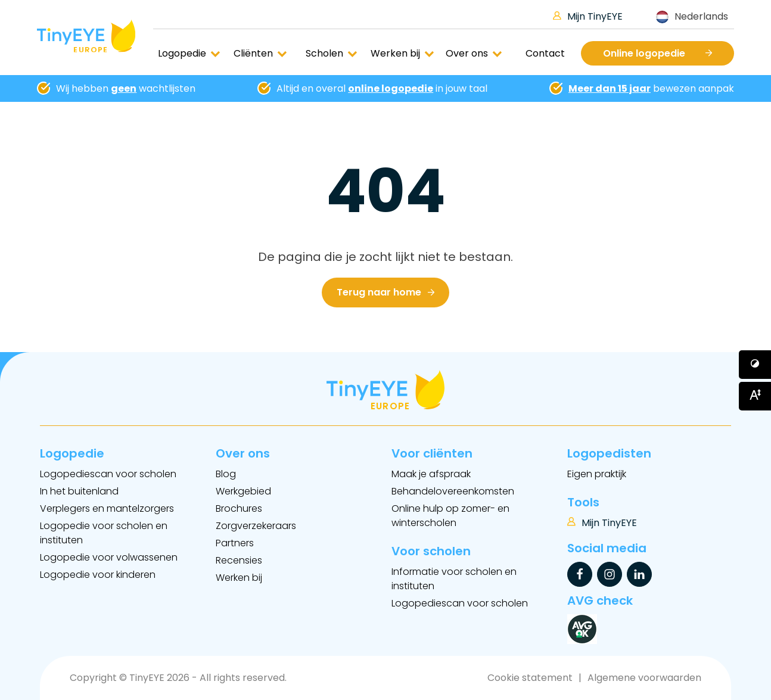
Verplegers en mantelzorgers (107, 508)
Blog (226, 474)
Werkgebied (243, 491)
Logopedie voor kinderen (98, 575)
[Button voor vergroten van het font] (755, 396)
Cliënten (260, 53)
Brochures (239, 508)
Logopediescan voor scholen (108, 474)
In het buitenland (79, 491)
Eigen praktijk (597, 474)
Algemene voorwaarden (644, 678)
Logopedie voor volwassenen (109, 557)
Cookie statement (530, 678)
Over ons (474, 53)
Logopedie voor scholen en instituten (104, 533)
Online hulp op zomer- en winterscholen (450, 516)
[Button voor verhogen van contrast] (755, 365)
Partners (235, 543)
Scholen (332, 53)
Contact (545, 53)
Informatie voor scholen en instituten (454, 579)
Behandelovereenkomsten (453, 491)
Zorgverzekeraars (256, 526)
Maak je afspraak (431, 474)
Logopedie (189, 53)
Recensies (239, 560)
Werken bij (402, 53)
